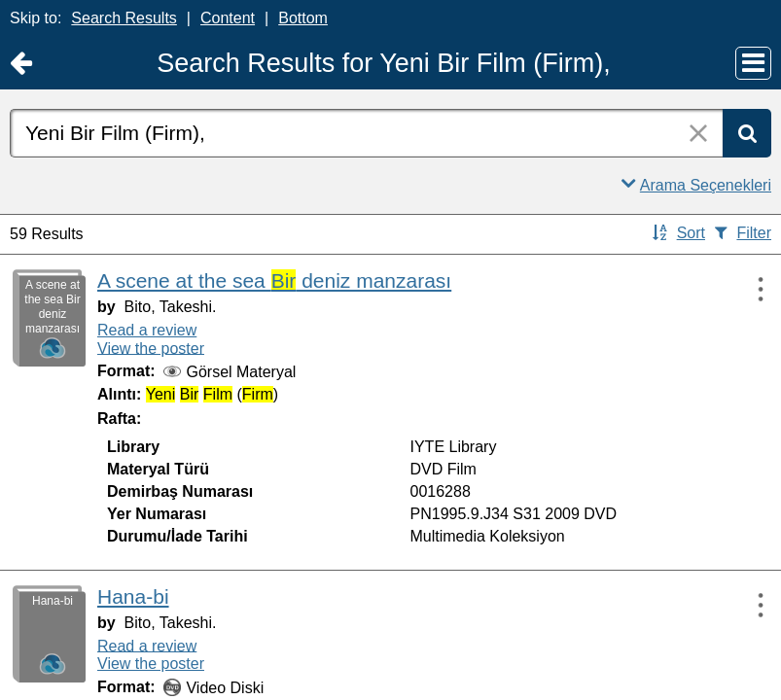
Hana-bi (133, 596)
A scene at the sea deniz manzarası (274, 280)
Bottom (303, 18)
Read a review (147, 330)
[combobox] (366, 133)
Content (228, 18)
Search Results (124, 18)
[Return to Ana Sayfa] (21, 64)
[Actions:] (752, 289)
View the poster (151, 348)
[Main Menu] (753, 63)
